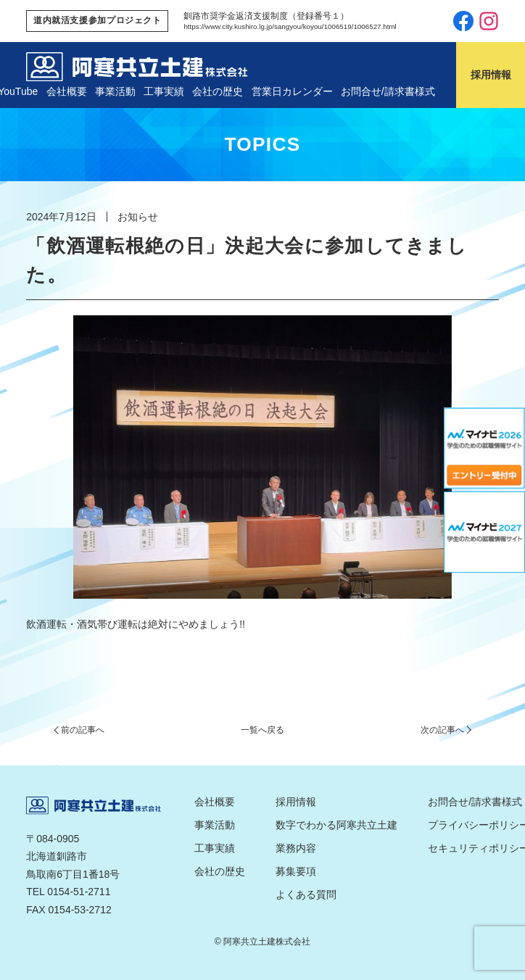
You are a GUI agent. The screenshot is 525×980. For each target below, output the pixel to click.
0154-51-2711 (79, 892)
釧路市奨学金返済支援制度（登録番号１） (266, 16)
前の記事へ (83, 730)
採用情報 (296, 802)
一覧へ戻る (262, 730)
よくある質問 (306, 894)
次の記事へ (442, 730)
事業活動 (115, 91)
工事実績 (164, 91)
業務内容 (296, 848)
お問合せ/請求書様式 (388, 91)
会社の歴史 (218, 91)
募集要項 (296, 871)
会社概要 (67, 91)
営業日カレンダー (292, 91)
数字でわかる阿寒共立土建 (336, 825)
